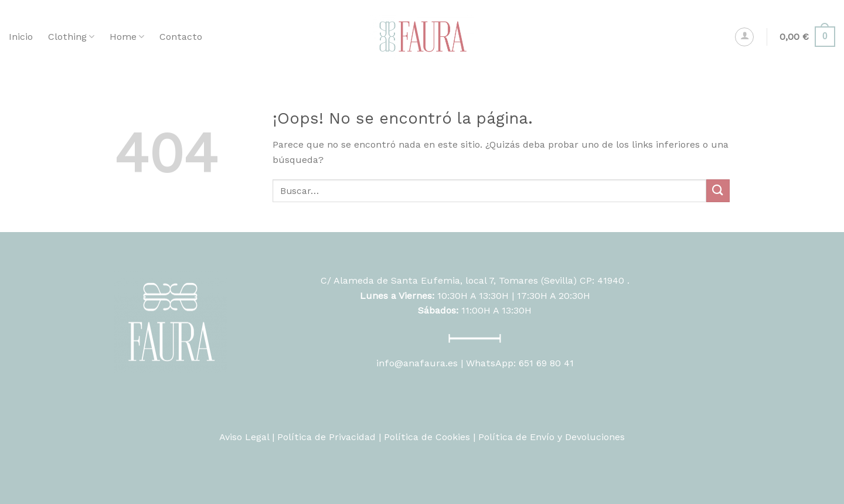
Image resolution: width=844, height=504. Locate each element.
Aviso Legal (244, 437)
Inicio (21, 37)
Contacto (181, 37)
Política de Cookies (427, 437)
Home (127, 37)
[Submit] (718, 191)
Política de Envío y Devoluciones (552, 437)
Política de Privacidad (326, 437)
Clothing (71, 37)
